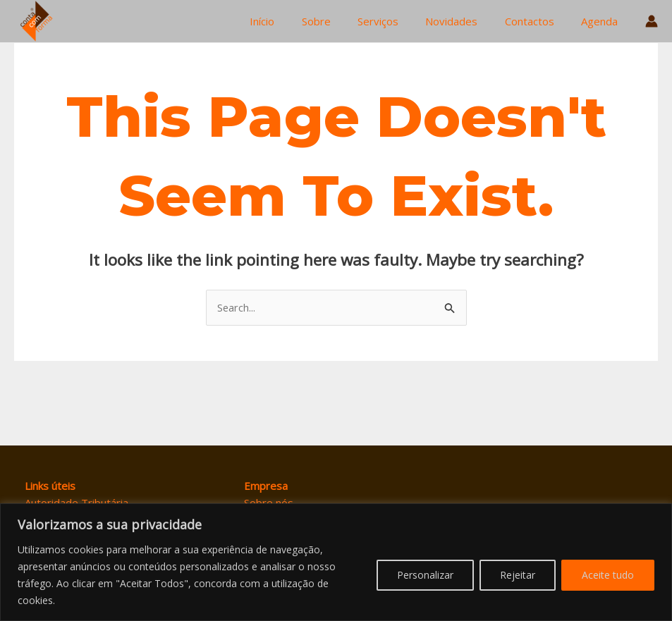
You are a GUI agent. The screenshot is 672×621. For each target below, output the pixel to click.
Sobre (342, 21)
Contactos (538, 21)
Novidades (466, 21)
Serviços (398, 21)
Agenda (602, 21)
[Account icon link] (652, 21)
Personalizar (425, 575)
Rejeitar (518, 575)
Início (294, 21)
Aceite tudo (608, 575)
